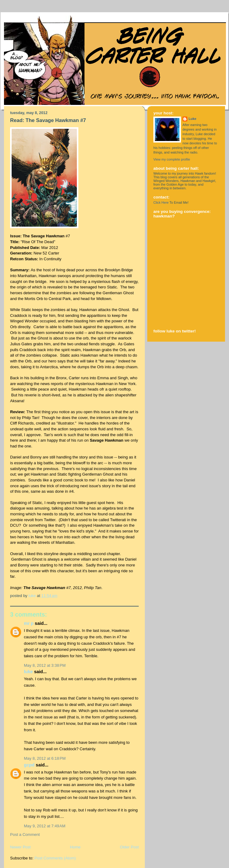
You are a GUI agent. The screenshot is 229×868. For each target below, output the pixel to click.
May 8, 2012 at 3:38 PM (45, 665)
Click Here (161, 202)
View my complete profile (172, 159)
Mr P (29, 623)
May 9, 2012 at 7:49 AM (45, 826)
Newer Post (20, 847)
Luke (28, 672)
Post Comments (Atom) (55, 858)
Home (75, 847)
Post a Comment (25, 835)
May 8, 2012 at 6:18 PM (45, 758)
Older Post (129, 847)
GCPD (29, 765)
